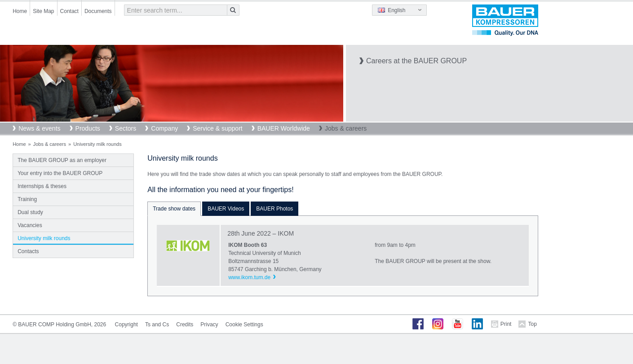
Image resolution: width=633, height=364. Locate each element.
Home (20, 11)
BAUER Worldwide (284, 128)
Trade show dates (174, 209)
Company (164, 128)
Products (88, 128)
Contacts (28, 251)
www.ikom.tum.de (249, 277)
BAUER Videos (226, 209)
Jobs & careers (346, 128)
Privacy (209, 325)
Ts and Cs (157, 325)
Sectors (126, 128)
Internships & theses (42, 186)
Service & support (218, 128)
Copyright (126, 325)
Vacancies (30, 225)
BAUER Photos (274, 209)
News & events (39, 128)
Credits (185, 325)
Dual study (30, 212)
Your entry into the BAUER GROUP (60, 173)
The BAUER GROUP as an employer (62, 160)
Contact (69, 11)
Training (27, 199)
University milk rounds (44, 238)
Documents (98, 11)
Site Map (43, 11)
